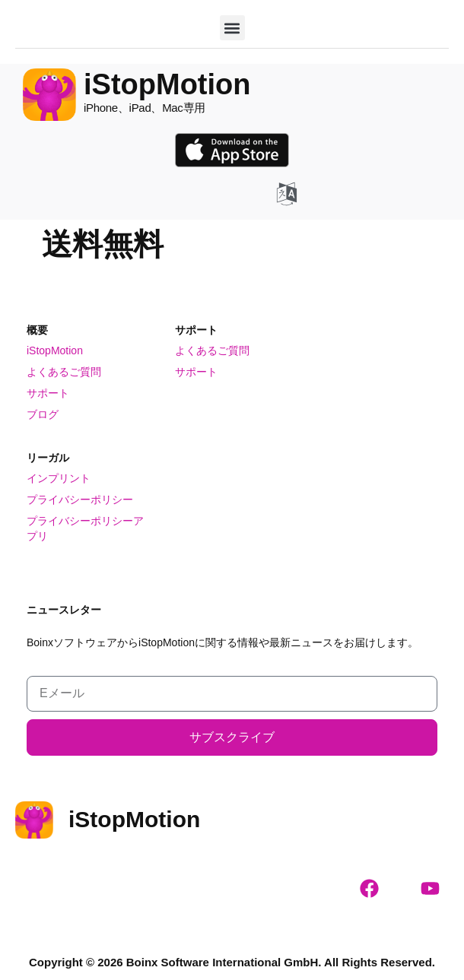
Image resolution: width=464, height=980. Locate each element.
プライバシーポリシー (80, 500)
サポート (48, 393)
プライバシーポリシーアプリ (85, 528)
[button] (232, 28)
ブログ (43, 414)
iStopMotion (55, 350)
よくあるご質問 (64, 372)
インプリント (59, 478)
